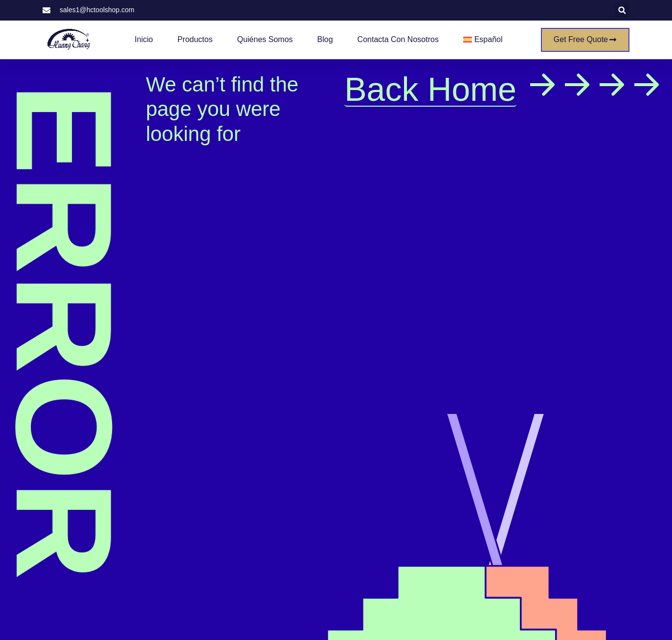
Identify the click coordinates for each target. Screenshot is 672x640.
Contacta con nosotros (398, 39)
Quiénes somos (265, 39)
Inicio (144, 39)
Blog (325, 39)
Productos (195, 39)
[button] (622, 11)
